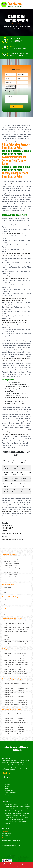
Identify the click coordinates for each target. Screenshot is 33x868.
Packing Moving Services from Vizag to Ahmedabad (16, 665)
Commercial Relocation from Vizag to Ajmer (14, 729)
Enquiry (7, 795)
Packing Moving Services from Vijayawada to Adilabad (16, 627)
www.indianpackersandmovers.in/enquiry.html (16, 512)
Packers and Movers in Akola (11, 577)
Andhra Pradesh (8, 588)
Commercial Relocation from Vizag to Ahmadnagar (16, 723)
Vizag (19, 24)
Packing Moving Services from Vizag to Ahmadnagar (16, 662)
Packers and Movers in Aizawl (11, 572)
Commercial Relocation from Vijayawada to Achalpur (16, 684)
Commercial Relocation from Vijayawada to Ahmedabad (14, 697)
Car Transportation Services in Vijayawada (17, 817)
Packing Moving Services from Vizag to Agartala (15, 658)
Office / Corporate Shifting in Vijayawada (16, 811)
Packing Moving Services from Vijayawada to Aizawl (16, 642)
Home (14, 24)
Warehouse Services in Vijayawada (15, 819)
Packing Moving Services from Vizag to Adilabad (15, 656)
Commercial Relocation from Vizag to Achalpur (15, 714)
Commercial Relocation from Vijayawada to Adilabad (16, 686)
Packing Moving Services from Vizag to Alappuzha (16, 674)
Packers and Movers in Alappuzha (12, 579)
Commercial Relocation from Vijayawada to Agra (15, 690)
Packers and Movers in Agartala (11, 563)
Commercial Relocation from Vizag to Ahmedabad (15, 725)
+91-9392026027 (7, 835)
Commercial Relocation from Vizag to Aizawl (14, 727)
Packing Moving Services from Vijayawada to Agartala (16, 630)
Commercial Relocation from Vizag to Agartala (15, 718)
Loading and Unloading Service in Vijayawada (17, 807)
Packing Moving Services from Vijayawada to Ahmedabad (14, 639)
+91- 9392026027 (16, 42)
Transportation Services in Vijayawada (15, 815)
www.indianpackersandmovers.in (17, 184)
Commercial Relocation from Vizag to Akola (14, 732)
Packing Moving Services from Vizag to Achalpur (15, 654)
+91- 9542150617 (16, 40)
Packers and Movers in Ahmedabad (12, 570)
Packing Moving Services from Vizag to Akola (14, 671)
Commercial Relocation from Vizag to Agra (14, 721)
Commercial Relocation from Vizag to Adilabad (15, 716)
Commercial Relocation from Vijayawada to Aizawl (16, 700)
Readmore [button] (7, 773)
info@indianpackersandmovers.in (18, 49)
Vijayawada (6, 590)
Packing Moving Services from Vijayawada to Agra (16, 632)
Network (7, 786)
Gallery (7, 788)
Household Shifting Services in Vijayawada (17, 809)
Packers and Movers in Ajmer (11, 575)
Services (7, 784)
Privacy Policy (9, 791)
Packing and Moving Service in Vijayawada (17, 805)
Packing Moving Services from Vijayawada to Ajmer (16, 644)
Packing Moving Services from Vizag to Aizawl (15, 667)
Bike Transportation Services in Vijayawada (17, 813)
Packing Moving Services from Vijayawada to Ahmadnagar (14, 635)
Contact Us (8, 797)
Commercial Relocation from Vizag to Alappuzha (15, 734)
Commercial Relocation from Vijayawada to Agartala (16, 688)
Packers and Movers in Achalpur (11, 559)
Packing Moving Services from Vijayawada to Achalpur (14, 624)
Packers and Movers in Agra (10, 566)
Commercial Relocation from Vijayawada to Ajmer (15, 702)
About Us (7, 782)
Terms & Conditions (10, 793)
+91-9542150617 (7, 834)
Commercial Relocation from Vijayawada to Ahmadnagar (14, 693)
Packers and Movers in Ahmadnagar (12, 568)
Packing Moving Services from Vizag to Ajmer (14, 669)
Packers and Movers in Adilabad (11, 561)
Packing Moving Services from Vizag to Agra (14, 660)
